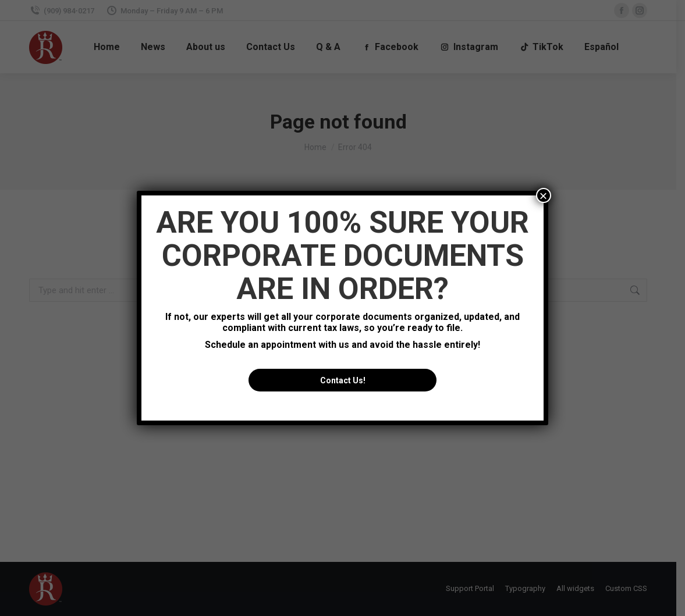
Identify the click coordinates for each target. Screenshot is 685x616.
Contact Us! (343, 380)
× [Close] (544, 195)
